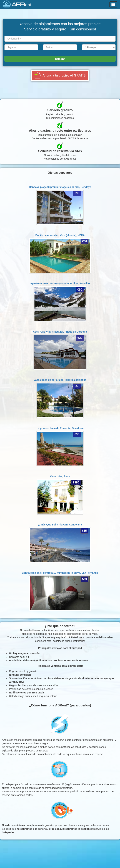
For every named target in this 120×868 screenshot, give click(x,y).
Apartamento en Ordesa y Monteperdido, (60, 283)
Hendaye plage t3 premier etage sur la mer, (60, 187)
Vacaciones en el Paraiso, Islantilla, (60, 380)
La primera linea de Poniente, (60, 428)
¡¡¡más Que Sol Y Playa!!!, (60, 525)
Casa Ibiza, (60, 476)
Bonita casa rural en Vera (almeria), (60, 235)
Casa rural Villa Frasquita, (60, 332)
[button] (60, 76)
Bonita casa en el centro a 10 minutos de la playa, (60, 573)
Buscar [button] (60, 59)
